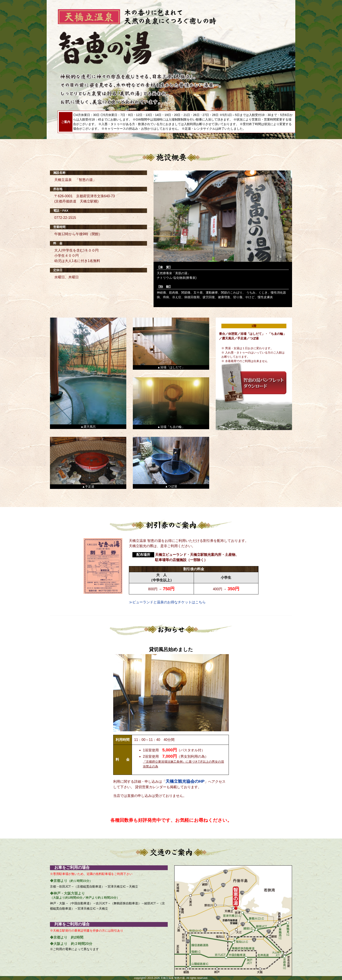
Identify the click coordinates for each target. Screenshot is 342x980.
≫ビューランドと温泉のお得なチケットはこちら (167, 602)
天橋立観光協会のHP (185, 781)
